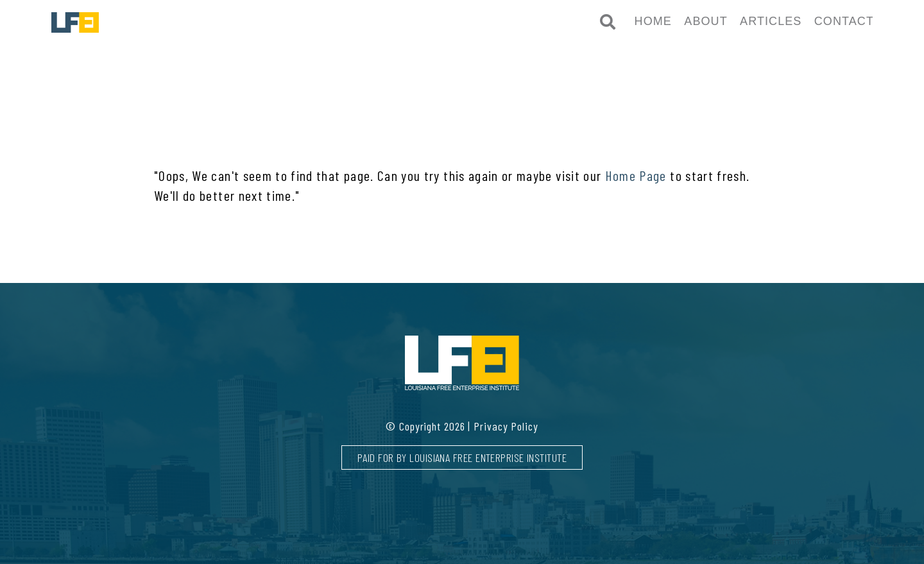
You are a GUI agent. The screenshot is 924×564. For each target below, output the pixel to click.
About (706, 21)
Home (653, 21)
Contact (844, 21)
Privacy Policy (506, 426)
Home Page (636, 175)
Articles (771, 21)
